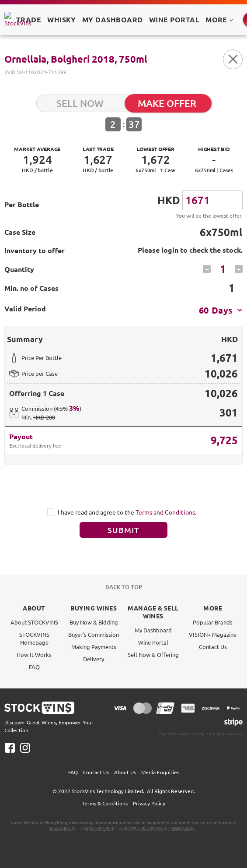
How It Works (34, 655)
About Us (125, 772)
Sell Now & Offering (153, 655)
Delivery (94, 659)
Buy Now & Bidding (94, 622)
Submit (124, 530)
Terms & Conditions (105, 803)
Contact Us (213, 647)
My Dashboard (153, 630)
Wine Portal (174, 19)
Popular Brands (213, 622)
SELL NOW (80, 103)
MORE (219, 19)
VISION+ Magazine (213, 634)
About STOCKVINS (34, 622)
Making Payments (94, 647)
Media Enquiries (160, 772)
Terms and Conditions (165, 512)
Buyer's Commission (94, 634)
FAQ (34, 667)
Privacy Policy (149, 803)
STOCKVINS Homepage (34, 638)
